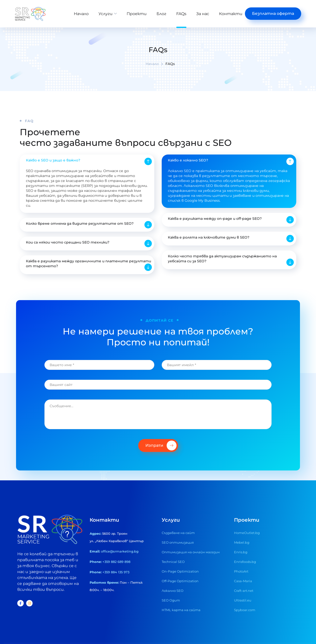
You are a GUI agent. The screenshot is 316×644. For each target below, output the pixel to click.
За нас (203, 14)
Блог (161, 14)
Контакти (231, 14)
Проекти (137, 14)
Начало (81, 14)
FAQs (181, 14)
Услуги (106, 14)
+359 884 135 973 (116, 583)
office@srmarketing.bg (120, 562)
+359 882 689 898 (116, 573)
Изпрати (161, 457)
